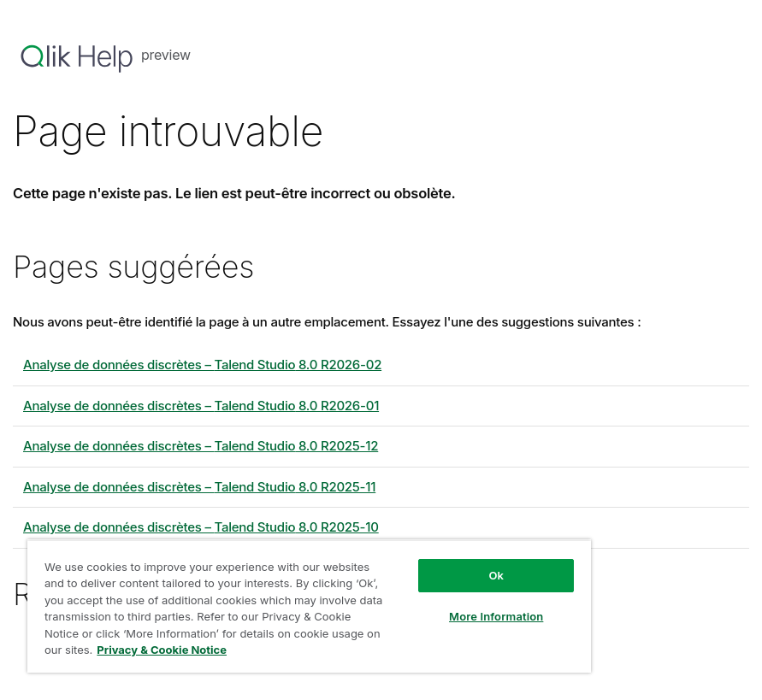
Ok (496, 575)
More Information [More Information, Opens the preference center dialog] (496, 616)
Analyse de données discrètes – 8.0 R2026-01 (201, 406)
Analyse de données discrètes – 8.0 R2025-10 (201, 527)
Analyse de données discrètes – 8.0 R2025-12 (201, 446)
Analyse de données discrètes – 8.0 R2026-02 (202, 365)
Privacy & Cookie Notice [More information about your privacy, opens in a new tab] (162, 650)
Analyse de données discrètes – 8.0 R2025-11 (199, 487)
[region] (309, 606)
